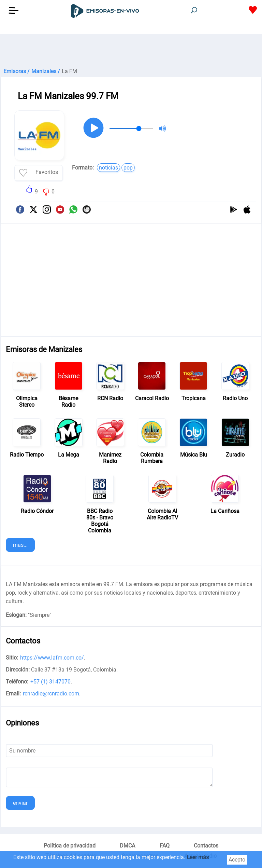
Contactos (206, 846)
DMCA (127, 846)
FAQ (165, 846)
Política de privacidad (70, 846)
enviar (20, 803)
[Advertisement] (131, 51)
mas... (20, 545)
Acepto (237, 860)
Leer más (198, 857)
